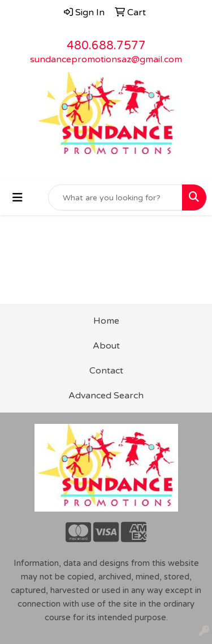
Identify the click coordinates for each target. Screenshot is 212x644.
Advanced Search (106, 396)
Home (106, 321)
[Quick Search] (115, 198)
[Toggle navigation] (18, 198)
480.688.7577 (106, 46)
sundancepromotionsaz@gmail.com (106, 59)
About (106, 346)
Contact (106, 371)
